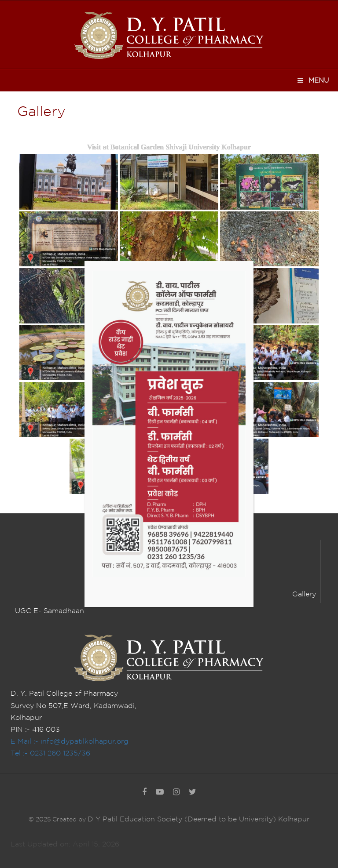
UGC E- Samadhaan (50, 611)
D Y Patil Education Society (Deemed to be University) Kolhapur (198, 819)
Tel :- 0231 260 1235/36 (50, 754)
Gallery (304, 594)
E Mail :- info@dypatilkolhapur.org (70, 742)
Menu (313, 80)
